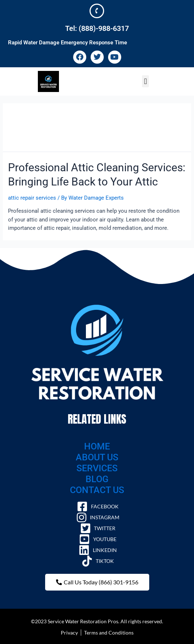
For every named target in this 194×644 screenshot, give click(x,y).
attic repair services (32, 198)
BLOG (97, 479)
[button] (145, 81)
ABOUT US (97, 457)
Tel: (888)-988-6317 (97, 28)
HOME (97, 446)
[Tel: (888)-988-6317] (97, 11)
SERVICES (97, 468)
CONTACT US (97, 490)
